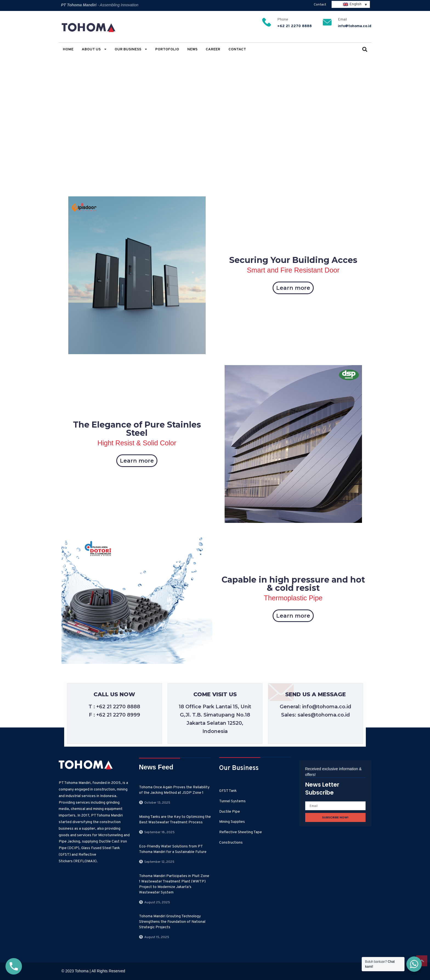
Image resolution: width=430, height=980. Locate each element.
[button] (365, 50)
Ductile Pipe (230, 812)
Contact (320, 5)
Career (213, 49)
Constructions (231, 843)
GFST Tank (228, 791)
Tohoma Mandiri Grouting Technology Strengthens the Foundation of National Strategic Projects (172, 922)
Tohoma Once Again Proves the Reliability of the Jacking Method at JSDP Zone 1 (174, 790)
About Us (94, 49)
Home (68, 49)
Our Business (131, 49)
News (192, 49)
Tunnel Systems (232, 801)
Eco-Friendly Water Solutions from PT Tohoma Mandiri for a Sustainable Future (173, 849)
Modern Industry (96, 102)
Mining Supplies (232, 822)
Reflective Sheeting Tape (241, 832)
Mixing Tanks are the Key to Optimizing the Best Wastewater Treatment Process (175, 820)
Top (422, 961)
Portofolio (167, 49)
